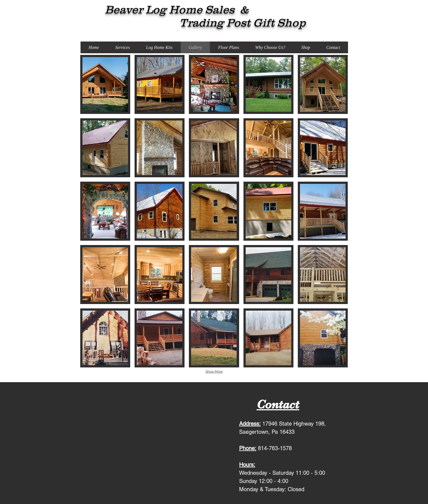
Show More (214, 372)
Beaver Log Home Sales (160, 9)
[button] (105, 84)
